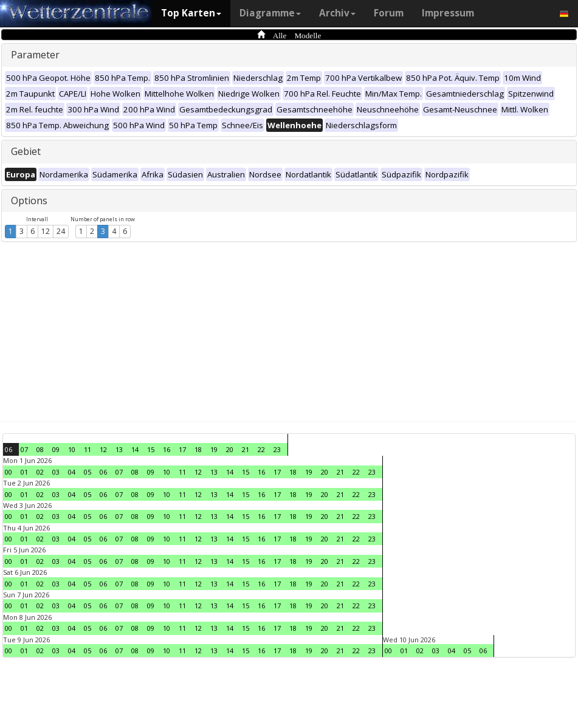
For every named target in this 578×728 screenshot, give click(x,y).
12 (46, 231)
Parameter (35, 55)
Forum (389, 13)
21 (246, 449)
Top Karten (191, 13)
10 (72, 449)
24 (61, 231)
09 (56, 449)
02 (40, 472)
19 (214, 449)
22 (261, 449)
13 (119, 449)
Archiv (337, 13)
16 (167, 449)
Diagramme (270, 13)
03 (56, 472)
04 (72, 472)
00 (9, 472)
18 (198, 449)
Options (29, 201)
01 (24, 472)
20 (230, 449)
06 (9, 449)
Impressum (448, 13)
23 (277, 449)
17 (182, 449)
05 (88, 472)
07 (24, 449)
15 (151, 449)
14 (135, 449)
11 (88, 449)
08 (40, 449)
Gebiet (26, 151)
